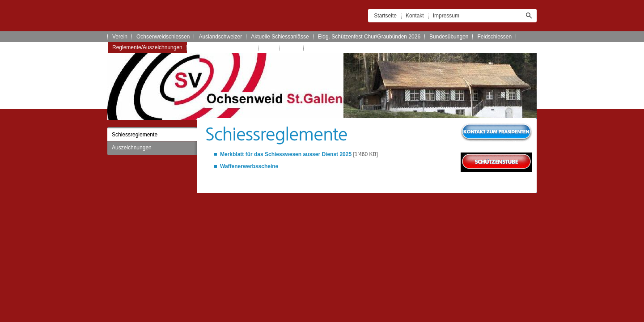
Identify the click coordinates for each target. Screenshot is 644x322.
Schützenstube (209, 47)
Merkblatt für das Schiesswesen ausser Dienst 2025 (286, 154)
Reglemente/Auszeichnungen (147, 47)
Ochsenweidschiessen (163, 37)
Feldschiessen (494, 37)
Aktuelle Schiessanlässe (280, 37)
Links (269, 47)
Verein (120, 37)
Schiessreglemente (135, 135)
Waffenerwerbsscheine (249, 166)
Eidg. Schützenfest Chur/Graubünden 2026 (369, 37)
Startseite (385, 16)
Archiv (292, 47)
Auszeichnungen (132, 148)
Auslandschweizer (220, 37)
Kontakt (415, 16)
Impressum (446, 16)
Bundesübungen (449, 37)
